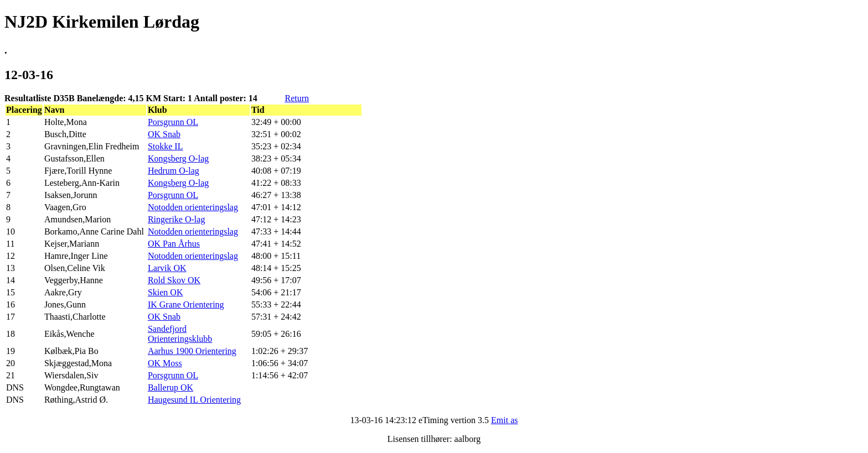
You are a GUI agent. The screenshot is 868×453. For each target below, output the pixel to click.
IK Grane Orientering (186, 304)
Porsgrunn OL (173, 122)
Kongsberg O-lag (178, 158)
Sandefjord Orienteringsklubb (180, 334)
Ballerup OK (170, 387)
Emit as (504, 420)
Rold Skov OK (174, 280)
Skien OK (166, 292)
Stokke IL (166, 146)
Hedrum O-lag (174, 171)
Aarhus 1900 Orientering (192, 351)
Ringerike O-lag (177, 219)
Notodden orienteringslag (193, 207)
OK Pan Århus (174, 244)
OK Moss (165, 363)
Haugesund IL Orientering (194, 400)
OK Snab (164, 134)
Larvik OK (167, 268)
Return (297, 98)
